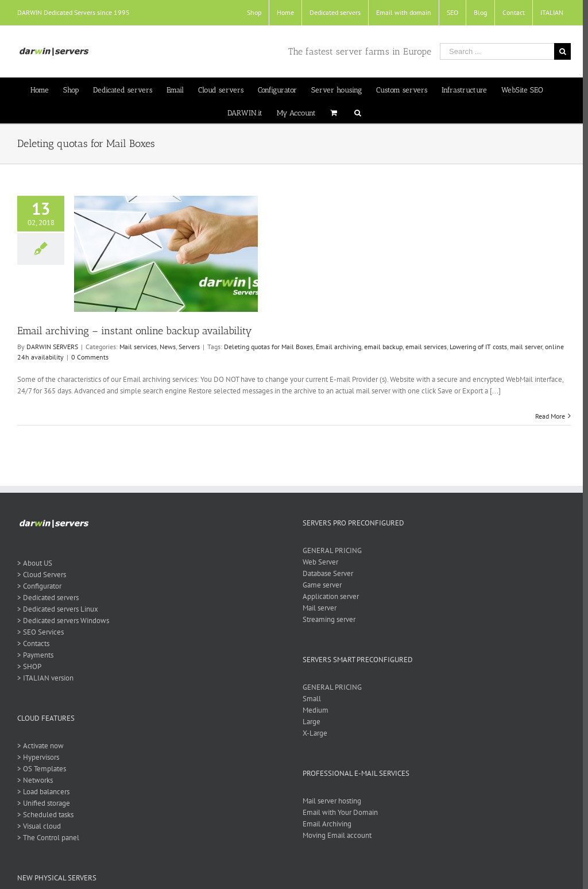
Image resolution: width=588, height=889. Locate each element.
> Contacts (33, 643)
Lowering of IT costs (478, 347)
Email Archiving (325, 824)
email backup (383, 347)
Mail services (138, 347)
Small (310, 699)
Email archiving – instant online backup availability (135, 331)
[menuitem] (249, 13)
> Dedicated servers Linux (58, 609)
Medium (313, 710)
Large (309, 722)
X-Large (313, 733)
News (168, 347)
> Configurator (39, 586)
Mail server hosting (330, 801)
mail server (526, 347)
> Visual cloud (39, 826)
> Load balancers (43, 792)
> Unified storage (44, 803)
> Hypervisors (38, 757)
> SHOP (29, 666)
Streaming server (327, 619)
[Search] (355, 112)
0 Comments (90, 357)
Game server (320, 585)
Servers (189, 347)
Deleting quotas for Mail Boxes (268, 347)
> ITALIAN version (45, 678)
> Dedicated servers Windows (63, 621)
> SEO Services (40, 632)
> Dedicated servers (48, 598)
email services (426, 347)
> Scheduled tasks (45, 815)
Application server (328, 596)
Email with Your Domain (338, 812)
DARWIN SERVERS (52, 347)
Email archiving (339, 347)
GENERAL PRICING (330, 550)
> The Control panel (48, 838)
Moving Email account (335, 835)
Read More (545, 416)
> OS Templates (42, 769)
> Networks (35, 780)
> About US (35, 563)
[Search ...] (492, 51)
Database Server (326, 573)
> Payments (35, 655)
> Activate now (40, 746)
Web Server (318, 562)
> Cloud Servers (42, 575)
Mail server (317, 608)
